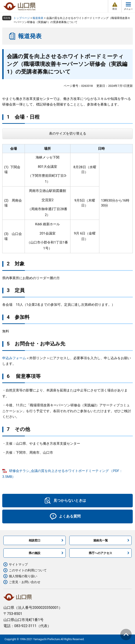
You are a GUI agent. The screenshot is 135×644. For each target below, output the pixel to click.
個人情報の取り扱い (23, 576)
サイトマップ (18, 564)
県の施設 (35, 553)
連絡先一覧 (101, 540)
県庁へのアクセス (100, 553)
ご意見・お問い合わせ (25, 582)
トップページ (22, 18)
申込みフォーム (14, 358)
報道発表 (38, 18)
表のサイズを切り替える (68, 133)
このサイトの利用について (28, 570)
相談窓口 (35, 540)
